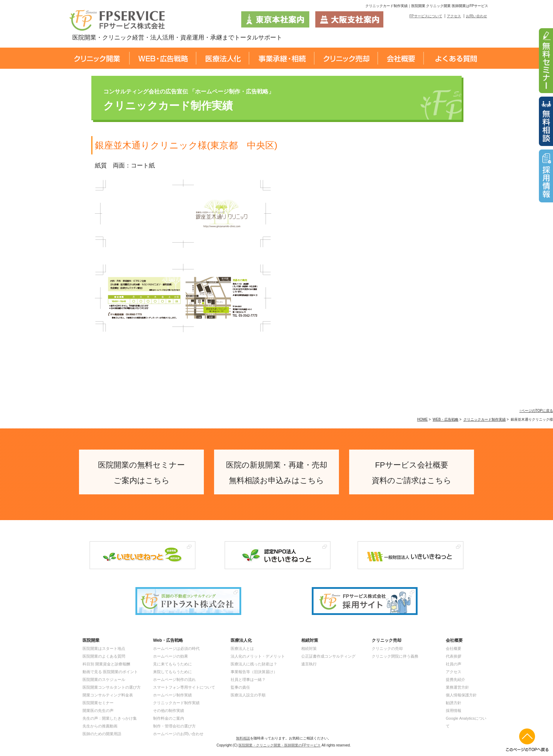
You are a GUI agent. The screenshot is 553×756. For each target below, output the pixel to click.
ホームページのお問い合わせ (178, 734)
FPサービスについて (426, 16)
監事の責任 (240, 687)
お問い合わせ (476, 16)
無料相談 (243, 738)
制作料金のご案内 (169, 718)
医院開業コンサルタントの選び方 (112, 687)
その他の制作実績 (169, 711)
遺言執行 (309, 664)
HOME (423, 419)
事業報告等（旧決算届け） (254, 672)
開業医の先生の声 (98, 711)
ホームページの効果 (171, 656)
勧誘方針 (454, 703)
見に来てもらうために (172, 664)
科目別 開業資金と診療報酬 (106, 664)
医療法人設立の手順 (248, 695)
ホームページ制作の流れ (174, 679)
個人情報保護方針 (461, 695)
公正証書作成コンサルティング (328, 656)
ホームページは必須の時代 (176, 648)
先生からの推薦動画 (100, 726)
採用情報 (454, 711)
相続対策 (309, 648)
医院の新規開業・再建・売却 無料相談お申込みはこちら (277, 473)
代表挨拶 (454, 656)
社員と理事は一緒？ (248, 679)
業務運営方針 (457, 687)
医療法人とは (242, 648)
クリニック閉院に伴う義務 (395, 656)
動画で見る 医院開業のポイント (110, 672)
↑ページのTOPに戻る (536, 411)
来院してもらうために (172, 672)
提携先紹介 (455, 679)
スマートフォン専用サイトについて (184, 687)
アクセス (454, 16)
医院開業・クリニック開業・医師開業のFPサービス (279, 745)
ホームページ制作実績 (172, 695)
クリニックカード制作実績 (485, 419)
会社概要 (454, 648)
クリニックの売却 (387, 648)
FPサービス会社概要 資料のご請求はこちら (412, 473)
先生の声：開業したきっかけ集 (110, 718)
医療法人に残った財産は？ (254, 664)
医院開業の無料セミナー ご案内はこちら (141, 473)
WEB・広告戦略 (446, 419)
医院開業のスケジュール (104, 679)
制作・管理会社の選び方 (174, 726)
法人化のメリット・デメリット (258, 656)
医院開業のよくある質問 (104, 656)
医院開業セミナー (98, 703)
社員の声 (454, 664)
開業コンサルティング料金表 (108, 695)
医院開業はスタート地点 (104, 648)
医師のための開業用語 (102, 734)
